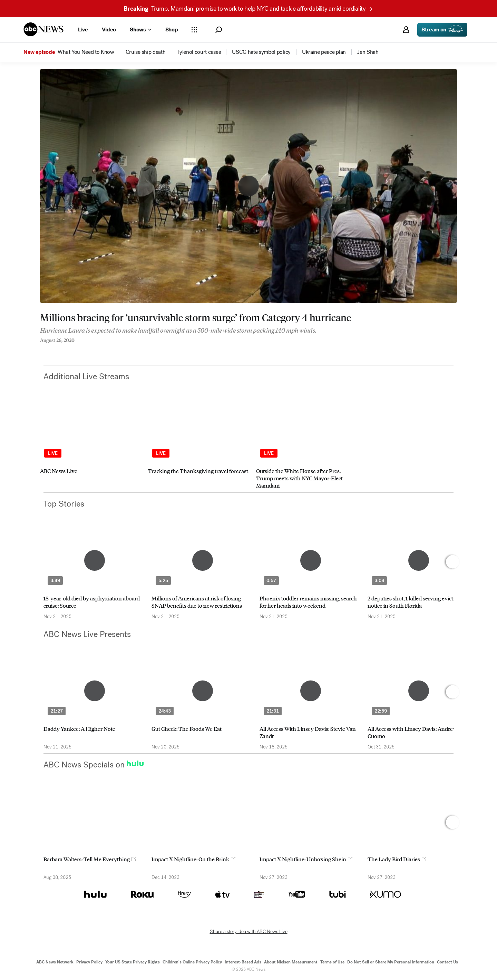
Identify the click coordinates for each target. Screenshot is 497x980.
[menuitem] (86, 52)
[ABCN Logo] (43, 29)
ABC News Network (55, 962)
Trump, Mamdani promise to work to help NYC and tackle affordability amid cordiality (248, 9)
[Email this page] (69, 350)
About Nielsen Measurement (291, 962)
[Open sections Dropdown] (194, 30)
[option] (91, 447)
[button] (219, 30)
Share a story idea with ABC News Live (249, 932)
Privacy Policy (89, 962)
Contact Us (447, 962)
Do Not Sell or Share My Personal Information (391, 962)
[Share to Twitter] (56, 350)
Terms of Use (332, 962)
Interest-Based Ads (243, 962)
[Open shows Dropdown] (140, 30)
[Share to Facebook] (42, 350)
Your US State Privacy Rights (133, 962)
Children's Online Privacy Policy (192, 962)
